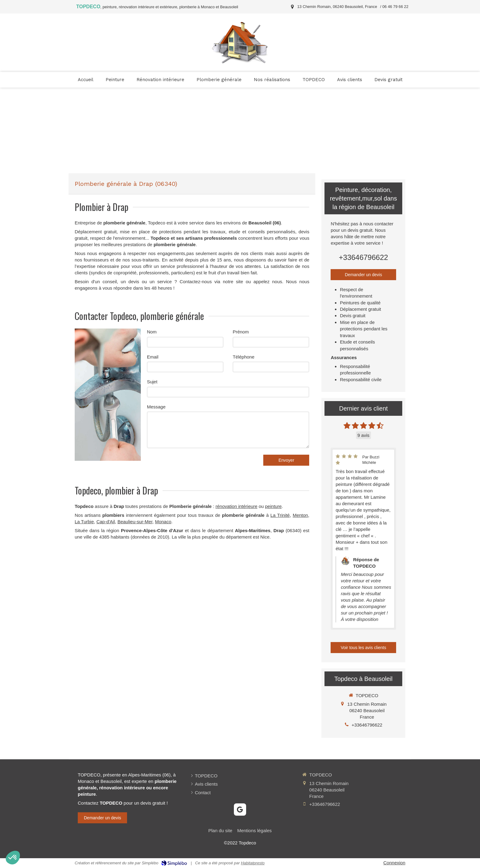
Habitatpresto (253, 863)
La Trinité (280, 515)
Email (153, 357)
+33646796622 (364, 257)
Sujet (152, 382)
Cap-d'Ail (106, 522)
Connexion (394, 863)
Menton (300, 515)
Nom (152, 332)
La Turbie (84, 522)
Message (156, 407)
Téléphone (244, 357)
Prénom (241, 332)
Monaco (163, 522)
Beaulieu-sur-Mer (135, 522)
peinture (273, 506)
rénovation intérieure (236, 506)
